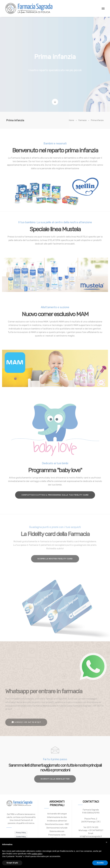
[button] (106, 842)
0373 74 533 (92, 827)
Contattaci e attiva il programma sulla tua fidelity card (55, 495)
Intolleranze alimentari (57, 821)
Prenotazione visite (57, 835)
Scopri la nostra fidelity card (55, 559)
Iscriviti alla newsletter (55, 774)
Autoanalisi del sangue (57, 814)
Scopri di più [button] (12, 863)
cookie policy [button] (37, 854)
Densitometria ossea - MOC (57, 824)
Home (71, 120)
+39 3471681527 (96, 830)
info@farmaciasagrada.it (91, 836)
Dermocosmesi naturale (57, 828)
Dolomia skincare (57, 831)
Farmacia (82, 120)
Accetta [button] (100, 863)
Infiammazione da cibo (57, 817)
